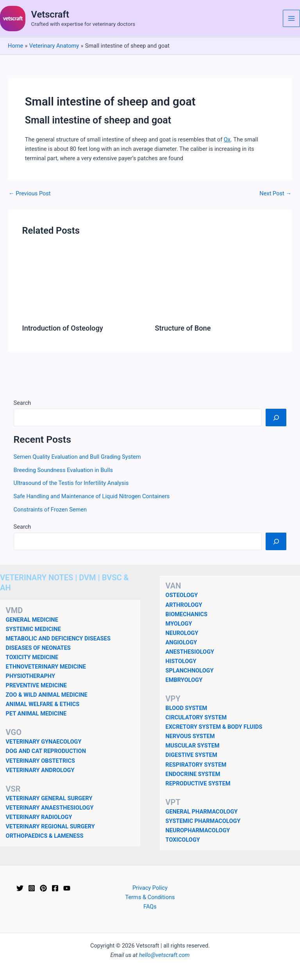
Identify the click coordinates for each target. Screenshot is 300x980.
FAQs (150, 907)
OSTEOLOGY (182, 595)
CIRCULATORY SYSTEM (196, 717)
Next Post (275, 194)
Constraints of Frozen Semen (50, 510)
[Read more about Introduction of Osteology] (83, 284)
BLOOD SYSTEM (187, 708)
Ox (227, 139)
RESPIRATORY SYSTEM (196, 765)
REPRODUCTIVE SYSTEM (198, 783)
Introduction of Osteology (62, 328)
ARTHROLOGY (184, 605)
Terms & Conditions (150, 897)
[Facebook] (55, 888)
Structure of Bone (183, 328)
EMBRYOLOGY (184, 680)
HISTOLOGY (181, 661)
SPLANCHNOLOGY (190, 671)
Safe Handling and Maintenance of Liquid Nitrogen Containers (92, 496)
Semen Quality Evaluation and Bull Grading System (77, 457)
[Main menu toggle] (291, 18)
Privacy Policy (150, 888)
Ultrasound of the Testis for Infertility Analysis (71, 483)
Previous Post (30, 194)
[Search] (276, 417)
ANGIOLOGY (181, 642)
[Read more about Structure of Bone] (217, 284)
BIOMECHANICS (187, 614)
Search (22, 403)
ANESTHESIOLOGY (190, 652)
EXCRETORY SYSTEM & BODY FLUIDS (214, 727)
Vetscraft (50, 14)
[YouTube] (67, 888)
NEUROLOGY (182, 633)
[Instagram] (32, 888)
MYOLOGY (179, 624)
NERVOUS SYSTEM (190, 736)
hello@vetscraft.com (164, 955)
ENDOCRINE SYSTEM (193, 774)
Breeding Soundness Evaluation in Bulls (63, 470)
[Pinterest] (43, 888)
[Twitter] (20, 888)
